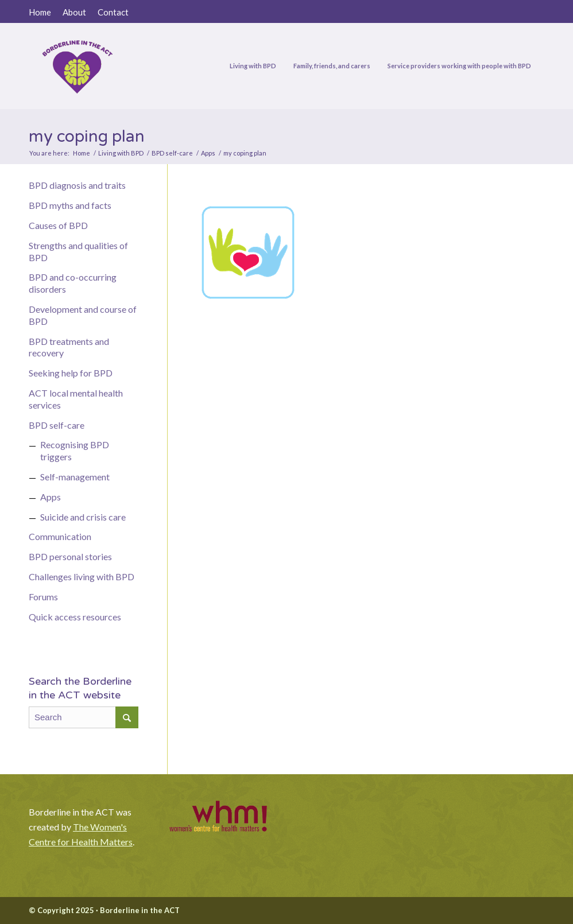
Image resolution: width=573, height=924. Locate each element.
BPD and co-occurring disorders (73, 283)
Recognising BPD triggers (75, 451)
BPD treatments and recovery (69, 347)
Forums (43, 597)
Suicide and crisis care (83, 517)
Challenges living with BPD (82, 576)
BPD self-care (57, 425)
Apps (51, 497)
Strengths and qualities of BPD (78, 251)
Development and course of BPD (83, 315)
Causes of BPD (58, 225)
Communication (60, 536)
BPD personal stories (70, 556)
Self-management (75, 477)
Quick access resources (75, 617)
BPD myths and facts (70, 205)
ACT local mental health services (76, 399)
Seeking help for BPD (71, 373)
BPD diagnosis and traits (77, 185)
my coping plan (87, 137)
